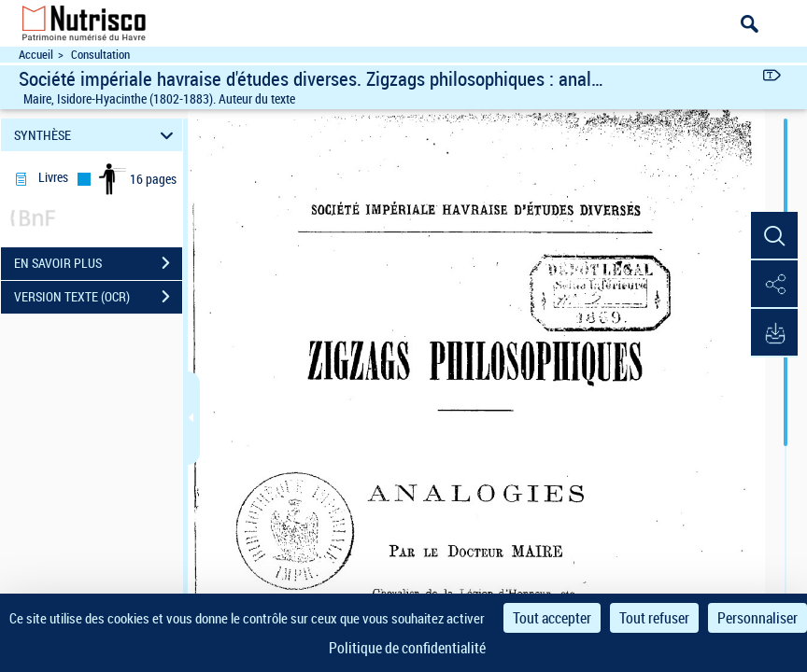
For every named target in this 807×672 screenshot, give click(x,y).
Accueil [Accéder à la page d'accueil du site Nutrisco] (36, 55)
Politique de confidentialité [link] (407, 648)
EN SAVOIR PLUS (98, 263)
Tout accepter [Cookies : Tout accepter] (552, 618)
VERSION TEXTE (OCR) (98, 297)
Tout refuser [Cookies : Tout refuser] (654, 618)
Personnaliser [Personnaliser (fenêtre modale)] (757, 618)
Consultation (100, 55)
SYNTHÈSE (97, 135)
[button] (774, 236)
